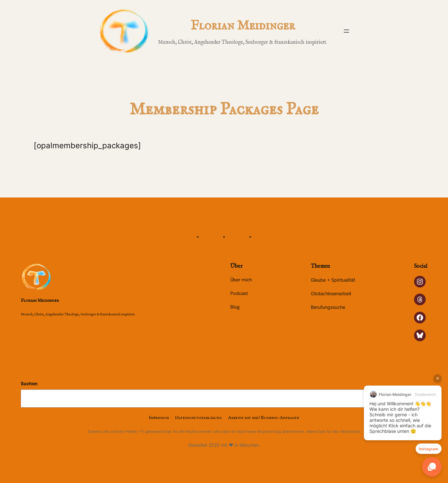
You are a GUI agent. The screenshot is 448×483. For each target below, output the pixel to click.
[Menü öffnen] (346, 31)
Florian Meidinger (243, 26)
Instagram (429, 449)
